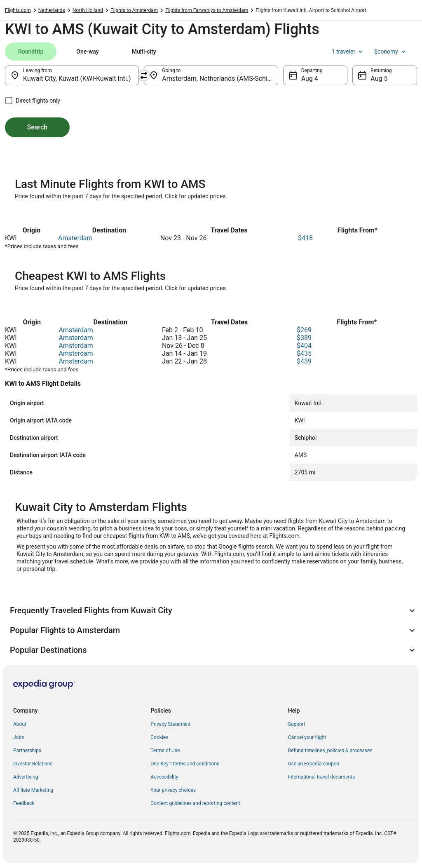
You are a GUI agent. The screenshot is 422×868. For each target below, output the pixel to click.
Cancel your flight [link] (307, 737)
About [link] (20, 724)
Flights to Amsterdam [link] (134, 10)
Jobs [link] (19, 737)
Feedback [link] (24, 803)
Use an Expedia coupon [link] (314, 764)
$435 (304, 353)
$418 (305, 238)
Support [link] (297, 724)
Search (38, 127)
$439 (304, 361)
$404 (304, 346)
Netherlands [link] (52, 10)
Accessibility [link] (164, 777)
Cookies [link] (159, 737)
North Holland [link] (88, 10)
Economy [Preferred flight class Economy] (391, 52)
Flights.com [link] (18, 10)
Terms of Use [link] (165, 751)
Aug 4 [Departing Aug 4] (310, 79)
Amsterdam (75, 238)
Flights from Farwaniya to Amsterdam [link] (207, 10)
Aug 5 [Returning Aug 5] (379, 79)
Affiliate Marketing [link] (33, 790)
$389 (304, 338)
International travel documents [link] (321, 777)
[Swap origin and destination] (144, 75)
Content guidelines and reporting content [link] (195, 803)
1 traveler (348, 52)
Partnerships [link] (27, 751)
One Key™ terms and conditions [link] (185, 764)
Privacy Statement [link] (170, 724)
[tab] (31, 52)
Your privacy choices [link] (173, 790)
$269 (304, 330)
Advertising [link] (26, 777)
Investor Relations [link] (33, 764)
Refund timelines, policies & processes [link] (330, 751)
